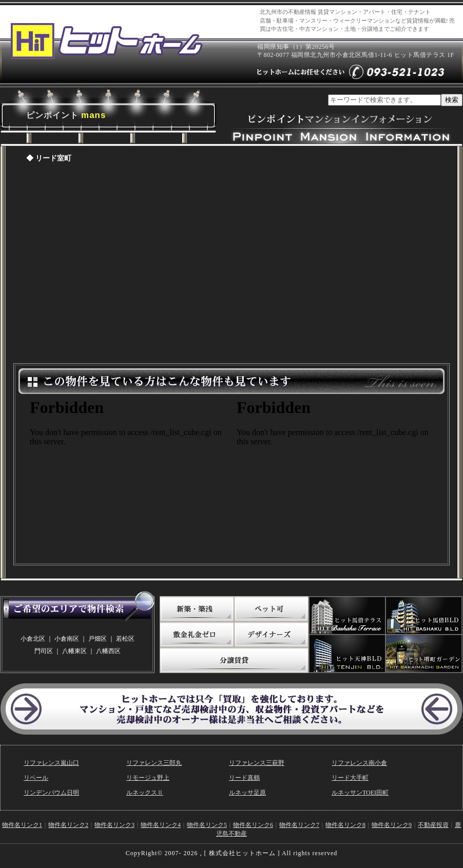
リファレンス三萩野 (257, 763)
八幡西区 (108, 651)
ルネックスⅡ (145, 793)
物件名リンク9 (392, 825)
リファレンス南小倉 (359, 763)
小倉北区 (33, 639)
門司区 (44, 651)
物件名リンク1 (22, 825)
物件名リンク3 (114, 825)
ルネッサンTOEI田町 (360, 793)
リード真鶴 (244, 778)
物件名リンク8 (345, 825)
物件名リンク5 (207, 825)
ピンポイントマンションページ (231, 266)
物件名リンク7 (299, 825)
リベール (36, 778)
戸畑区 (98, 639)
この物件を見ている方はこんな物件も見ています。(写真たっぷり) (128, 476)
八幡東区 (74, 651)
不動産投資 (433, 825)
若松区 (125, 639)
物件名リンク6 (253, 825)
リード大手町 (350, 778)
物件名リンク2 (68, 825)
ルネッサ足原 (247, 793)
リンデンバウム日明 (51, 793)
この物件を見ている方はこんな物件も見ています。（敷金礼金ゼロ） (335, 476)
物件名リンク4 (161, 825)
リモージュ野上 (148, 778)
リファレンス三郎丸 (154, 763)
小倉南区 (67, 639)
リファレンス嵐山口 (51, 763)
